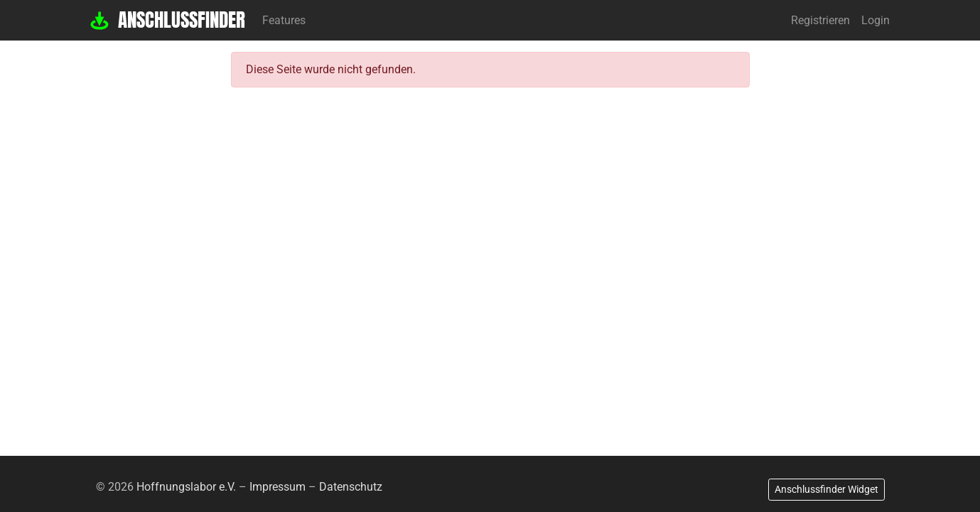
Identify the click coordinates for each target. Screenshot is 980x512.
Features (284, 20)
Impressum (278, 487)
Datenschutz (351, 487)
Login (876, 20)
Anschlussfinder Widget (826, 489)
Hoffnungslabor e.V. (186, 487)
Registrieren (820, 20)
